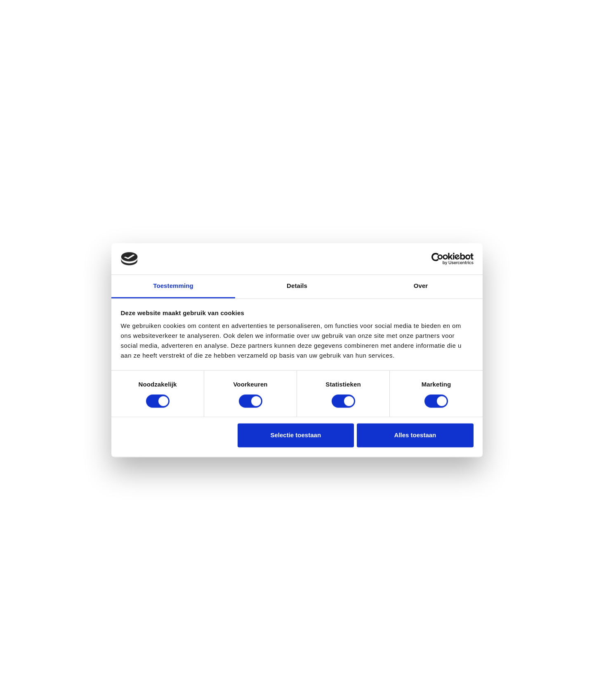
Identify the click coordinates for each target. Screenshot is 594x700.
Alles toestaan (415, 435)
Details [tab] (297, 286)
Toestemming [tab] (173, 286)
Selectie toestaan (296, 435)
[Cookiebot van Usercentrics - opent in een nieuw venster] (437, 259)
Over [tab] (421, 286)
